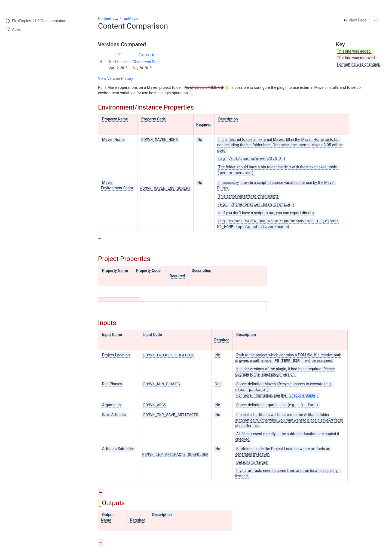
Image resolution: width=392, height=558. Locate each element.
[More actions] (376, 20)
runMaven (131, 19)
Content (105, 19)
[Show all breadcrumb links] (117, 19)
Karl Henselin (120, 62)
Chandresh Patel (146, 62)
